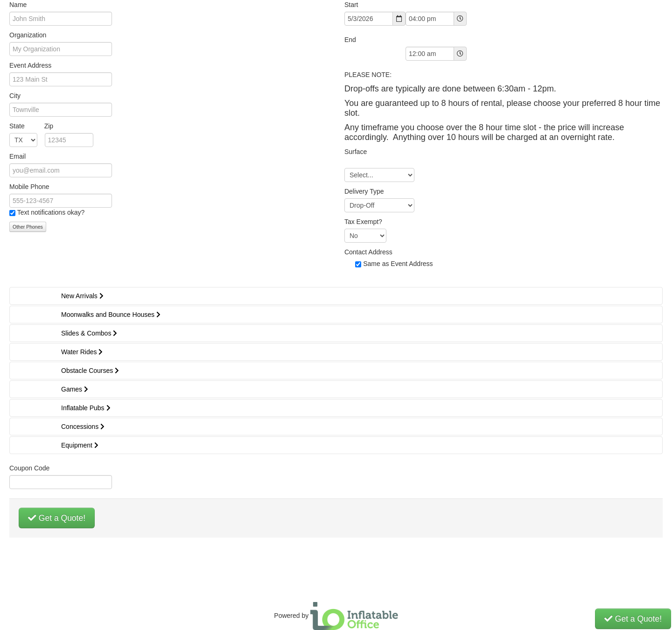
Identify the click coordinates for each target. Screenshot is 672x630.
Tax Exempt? (363, 222)
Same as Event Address (398, 264)
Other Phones (28, 227)
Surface (356, 152)
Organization (28, 35)
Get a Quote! (57, 518)
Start (351, 5)
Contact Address (368, 252)
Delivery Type (364, 191)
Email (17, 156)
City (15, 96)
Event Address (30, 65)
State (31, 126)
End (350, 40)
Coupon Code (29, 468)
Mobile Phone (29, 187)
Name (18, 5)
